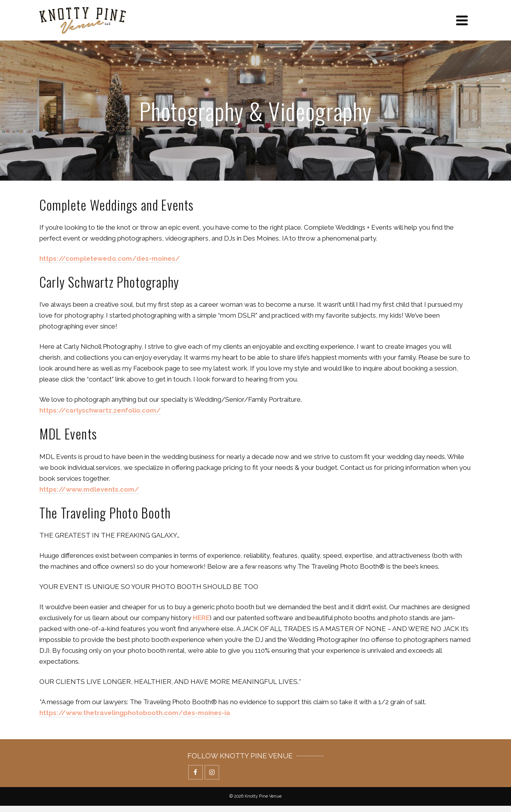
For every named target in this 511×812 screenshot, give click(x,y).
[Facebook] (196, 772)
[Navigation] (462, 20)
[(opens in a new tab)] (100, 411)
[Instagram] (212, 772)
